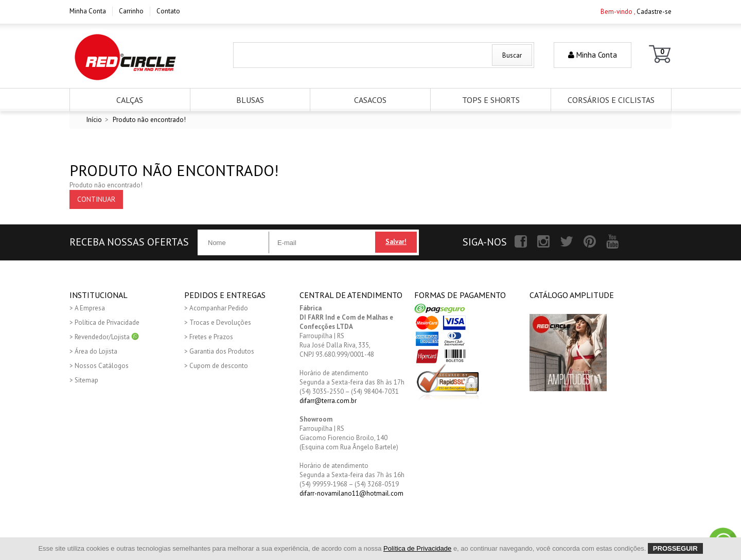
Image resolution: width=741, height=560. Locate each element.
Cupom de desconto (219, 366)
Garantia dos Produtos (222, 351)
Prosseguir (675, 548)
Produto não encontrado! (149, 120)
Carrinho (131, 11)
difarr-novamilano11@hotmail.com (351, 493)
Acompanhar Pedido (219, 308)
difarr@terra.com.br (328, 401)
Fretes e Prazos (211, 337)
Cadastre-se (654, 12)
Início (94, 120)
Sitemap (86, 380)
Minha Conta (88, 11)
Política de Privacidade (107, 322)
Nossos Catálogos (102, 366)
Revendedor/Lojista (107, 337)
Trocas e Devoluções (220, 322)
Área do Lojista (96, 351)
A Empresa (90, 308)
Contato (168, 11)
